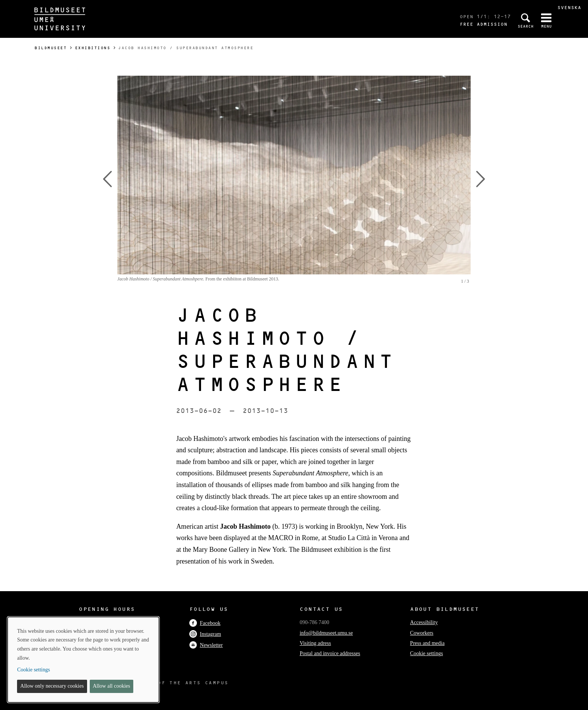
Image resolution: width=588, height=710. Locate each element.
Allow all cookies (112, 686)
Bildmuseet (51, 48)
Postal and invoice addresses (330, 653)
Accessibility (424, 622)
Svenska (569, 7)
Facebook (205, 623)
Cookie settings (427, 653)
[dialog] (83, 660)
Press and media (427, 643)
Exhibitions (93, 48)
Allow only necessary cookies (52, 686)
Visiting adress (315, 643)
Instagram (205, 634)
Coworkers (422, 633)
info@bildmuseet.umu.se (326, 633)
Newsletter (206, 645)
